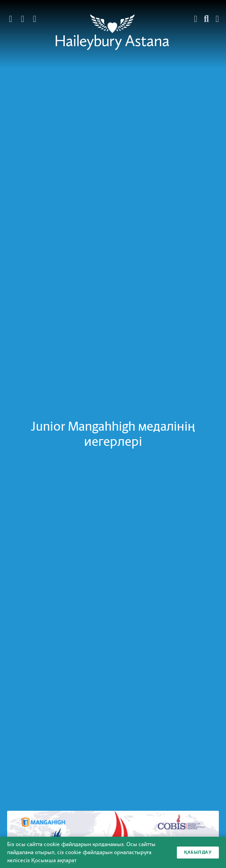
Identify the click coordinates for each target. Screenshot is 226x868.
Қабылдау (198, 852)
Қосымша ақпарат (54, 860)
